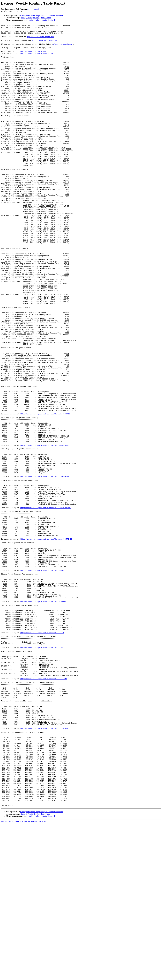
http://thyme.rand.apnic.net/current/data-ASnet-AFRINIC (46, 642)
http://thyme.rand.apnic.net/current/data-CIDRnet (43, 717)
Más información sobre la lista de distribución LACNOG (23, 978)
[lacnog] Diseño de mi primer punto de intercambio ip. (42, 16)
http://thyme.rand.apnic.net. (45, 44)
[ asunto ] (44, 20)
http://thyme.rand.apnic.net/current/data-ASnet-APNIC (45, 492)
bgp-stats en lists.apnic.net (40, 39)
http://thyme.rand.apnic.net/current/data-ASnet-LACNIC (46, 604)
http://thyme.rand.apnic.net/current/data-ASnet (42, 679)
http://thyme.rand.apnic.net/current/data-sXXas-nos (44, 869)
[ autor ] (52, 20)
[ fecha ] (31, 20)
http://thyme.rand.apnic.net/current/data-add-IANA (44, 810)
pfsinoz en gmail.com (62, 48)
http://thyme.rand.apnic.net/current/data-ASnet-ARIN (45, 529)
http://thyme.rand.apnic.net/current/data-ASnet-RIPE (45, 567)
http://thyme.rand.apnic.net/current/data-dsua (42, 772)
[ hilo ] (37, 20)
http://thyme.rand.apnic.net (33, 57)
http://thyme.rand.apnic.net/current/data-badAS (42, 755)
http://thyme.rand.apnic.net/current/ (37, 59)
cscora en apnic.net (35, 9)
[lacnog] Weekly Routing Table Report (36, 18)
